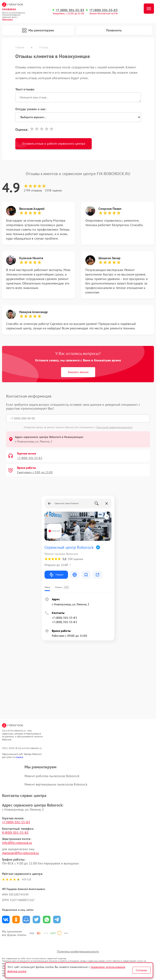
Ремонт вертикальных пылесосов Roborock (56, 784)
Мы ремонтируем (38, 30)
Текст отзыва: (25, 89)
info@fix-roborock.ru (17, 843)
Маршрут (56, 575)
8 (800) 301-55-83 (15, 832)
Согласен (142, 970)
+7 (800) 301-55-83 (70, 10)
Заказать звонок (78, 372)
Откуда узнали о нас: (31, 109)
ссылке (19, 757)
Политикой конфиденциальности (114, 427)
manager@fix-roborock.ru (20, 853)
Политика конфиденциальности (78, 951)
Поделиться (6, 919)
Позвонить (114, 30)
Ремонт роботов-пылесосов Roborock (52, 776)
